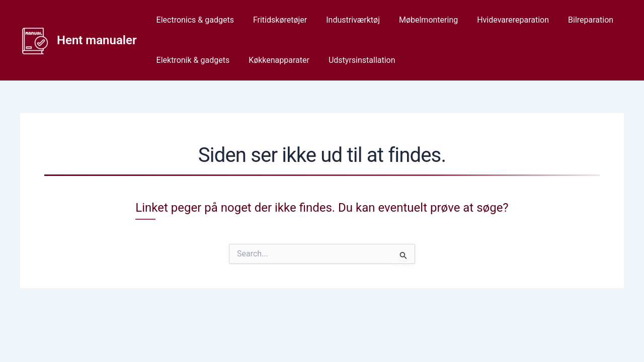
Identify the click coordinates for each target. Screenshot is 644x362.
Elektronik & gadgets (192, 60)
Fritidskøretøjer (275, 20)
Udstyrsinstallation (354, 60)
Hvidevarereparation (499, 20)
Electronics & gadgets (194, 20)
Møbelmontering (418, 20)
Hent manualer (97, 40)
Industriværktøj (345, 20)
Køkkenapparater (274, 60)
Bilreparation (574, 20)
